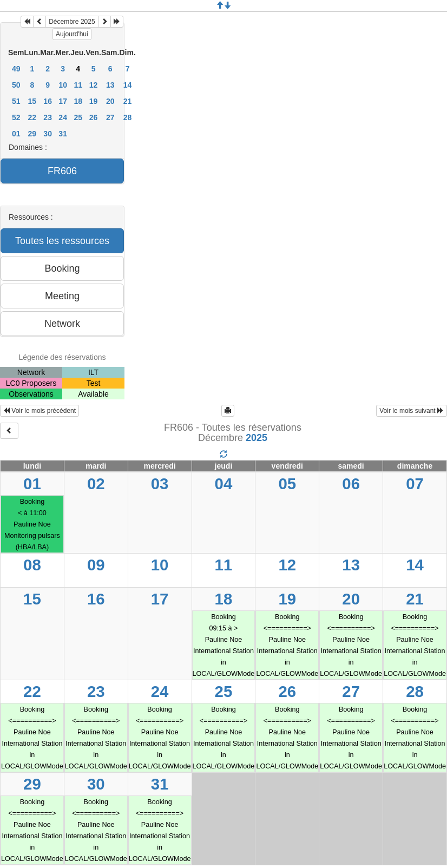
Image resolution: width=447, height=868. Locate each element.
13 (110, 85)
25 (78, 117)
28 (128, 117)
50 (16, 85)
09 (96, 565)
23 (48, 117)
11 (78, 85)
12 (94, 85)
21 (128, 101)
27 (110, 117)
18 (78, 101)
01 (16, 134)
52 (16, 117)
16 (48, 101)
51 (16, 101)
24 (63, 117)
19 (94, 101)
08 (32, 565)
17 (63, 101)
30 (48, 134)
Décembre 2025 (72, 22)
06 (351, 484)
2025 (257, 438)
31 (63, 134)
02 (96, 484)
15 (32, 101)
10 (63, 85)
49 (16, 69)
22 (32, 117)
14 (128, 85)
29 (32, 134)
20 (110, 101)
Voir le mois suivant (412, 411)
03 (160, 484)
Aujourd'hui (72, 34)
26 (94, 117)
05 (287, 484)
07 (415, 484)
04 (224, 484)
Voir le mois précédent (40, 411)
